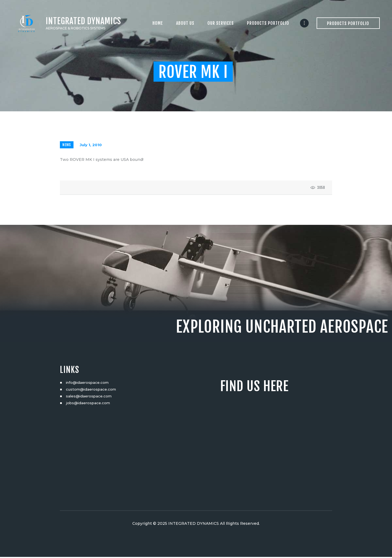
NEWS (67, 145)
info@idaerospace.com (88, 384)
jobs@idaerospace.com (89, 404)
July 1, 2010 (91, 146)
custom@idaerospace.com (92, 390)
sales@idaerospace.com (90, 397)
